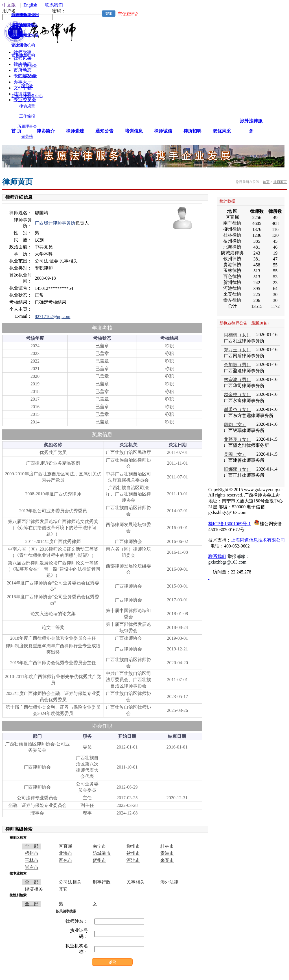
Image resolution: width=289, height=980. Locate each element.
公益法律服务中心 (27, 96)
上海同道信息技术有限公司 (258, 540)
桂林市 (167, 846)
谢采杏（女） (237, 410)
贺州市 (99, 860)
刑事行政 (102, 882)
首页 (266, 182)
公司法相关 (70, 882)
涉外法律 (169, 882)
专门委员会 (27, 66)
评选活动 (19, 45)
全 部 (32, 846)
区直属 (65, 846)
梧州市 (32, 853)
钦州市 (133, 853)
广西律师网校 (25, 25)
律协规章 (27, 106)
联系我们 (54, 5)
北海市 (65, 853)
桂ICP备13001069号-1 (229, 524)
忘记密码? (128, 14)
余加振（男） (237, 365)
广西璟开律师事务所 (55, 223)
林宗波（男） (237, 380)
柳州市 (133, 846)
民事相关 (135, 882)
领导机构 (27, 45)
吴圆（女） (235, 454)
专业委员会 (27, 76)
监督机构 (27, 55)
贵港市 (167, 853)
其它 (63, 889)
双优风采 (222, 131)
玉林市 (32, 860)
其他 (19, 55)
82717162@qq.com (52, 316)
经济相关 (34, 889)
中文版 (9, 5)
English (30, 5)
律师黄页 (280, 182)
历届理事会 (27, 126)
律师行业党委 (27, 35)
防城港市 (102, 853)
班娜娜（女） (237, 469)
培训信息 (134, 131)
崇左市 (32, 867)
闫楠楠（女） (237, 335)
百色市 (65, 860)
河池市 (133, 860)
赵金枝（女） (237, 395)
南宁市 (99, 846)
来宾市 (167, 860)
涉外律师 (19, 15)
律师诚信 (163, 131)
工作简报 (27, 116)
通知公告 (104, 131)
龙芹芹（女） (237, 439)
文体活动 (19, 35)
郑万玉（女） (237, 350)
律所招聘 (192, 131)
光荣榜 (27, 137)
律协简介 (46, 131)
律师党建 (75, 131)
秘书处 (27, 86)
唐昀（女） (235, 424)
